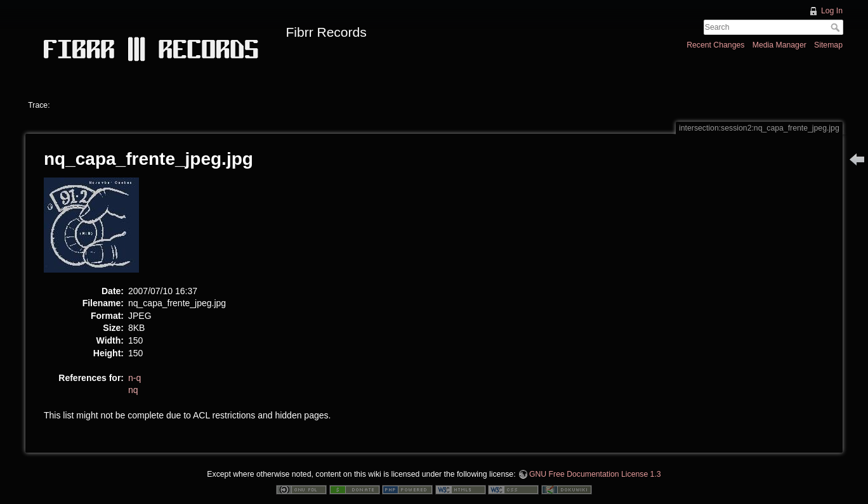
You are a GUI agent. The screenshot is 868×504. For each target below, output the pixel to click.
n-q (135, 378)
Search (837, 27)
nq (133, 390)
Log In (832, 11)
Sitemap (828, 45)
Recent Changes (715, 45)
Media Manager (779, 45)
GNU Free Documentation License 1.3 (595, 474)
